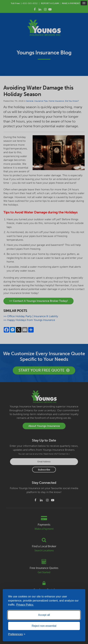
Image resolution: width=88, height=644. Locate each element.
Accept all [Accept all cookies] (44, 615)
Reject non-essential (44, 626)
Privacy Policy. (25, 605)
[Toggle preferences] (17, 634)
